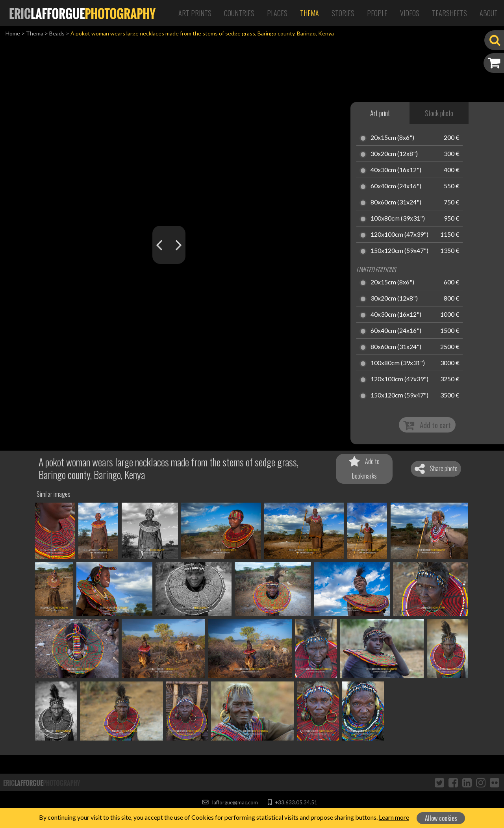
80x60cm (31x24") (396, 202)
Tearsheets (449, 13)
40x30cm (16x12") (396, 170)
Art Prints (195, 13)
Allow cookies (441, 818)
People (377, 13)
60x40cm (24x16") (396, 186)
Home (13, 33)
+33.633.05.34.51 (292, 802)
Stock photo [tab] (439, 113)
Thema (309, 13)
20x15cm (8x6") (392, 138)
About (489, 13)
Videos (410, 13)
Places (277, 13)
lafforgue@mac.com (230, 802)
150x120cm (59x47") (399, 251)
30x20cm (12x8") (394, 154)
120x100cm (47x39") (399, 235)
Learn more (394, 817)
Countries (239, 13)
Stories (343, 13)
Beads (57, 33)
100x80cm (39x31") (398, 219)
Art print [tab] (380, 113)
